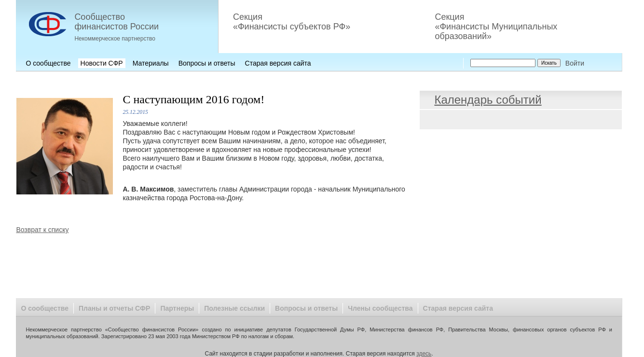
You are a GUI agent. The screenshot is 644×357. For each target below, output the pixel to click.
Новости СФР (102, 63)
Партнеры (177, 308)
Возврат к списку (42, 230)
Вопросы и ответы (207, 63)
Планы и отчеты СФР (114, 308)
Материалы (151, 63)
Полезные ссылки (234, 308)
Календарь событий (488, 100)
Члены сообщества (380, 308)
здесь (424, 354)
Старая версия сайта (278, 63)
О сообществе (48, 63)
